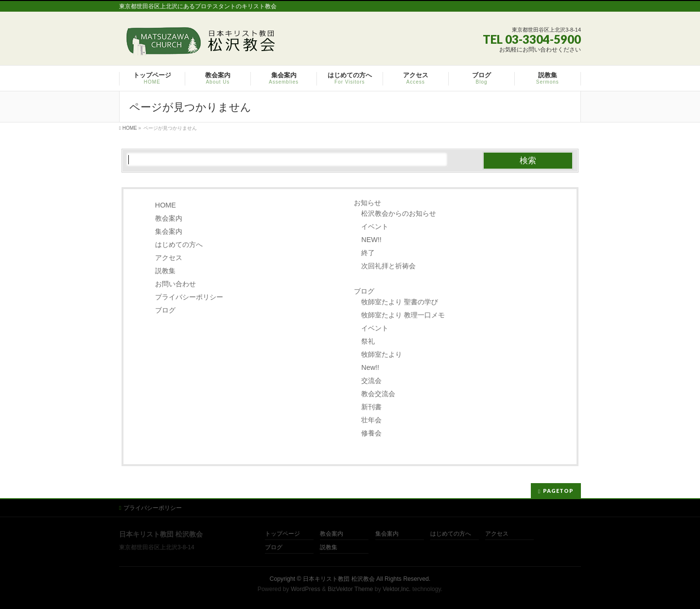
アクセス (169, 258)
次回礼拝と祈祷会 (388, 266)
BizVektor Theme (350, 589)
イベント (375, 226)
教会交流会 (378, 394)
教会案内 (169, 218)
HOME (166, 205)
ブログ (165, 310)
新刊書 (371, 407)
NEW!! (371, 240)
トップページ (282, 534)
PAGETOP (558, 491)
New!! (370, 367)
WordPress (306, 589)
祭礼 (368, 341)
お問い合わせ (175, 284)
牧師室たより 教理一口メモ (403, 315)
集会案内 (169, 231)
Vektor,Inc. (397, 589)
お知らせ (367, 203)
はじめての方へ (179, 244)
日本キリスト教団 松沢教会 (339, 579)
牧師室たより (382, 354)
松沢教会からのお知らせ (399, 213)
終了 (368, 253)
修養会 (371, 433)
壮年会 (371, 420)
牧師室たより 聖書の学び (400, 302)
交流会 (371, 381)
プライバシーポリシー (189, 297)
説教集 (165, 271)
